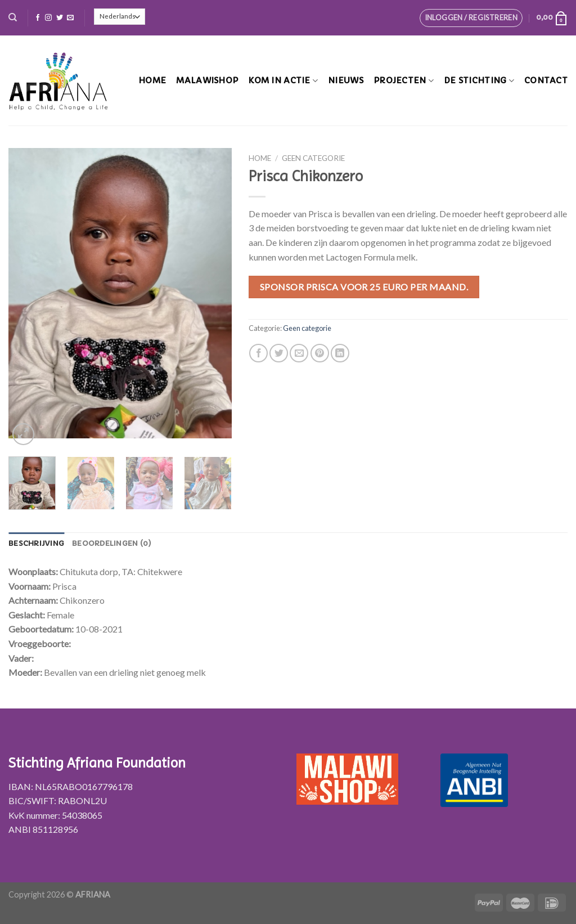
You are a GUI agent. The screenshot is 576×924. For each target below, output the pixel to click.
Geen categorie (313, 158)
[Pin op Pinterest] (320, 353)
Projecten (404, 81)
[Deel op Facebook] (258, 353)
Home (152, 80)
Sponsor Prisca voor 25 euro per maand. (364, 287)
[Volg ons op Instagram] (48, 18)
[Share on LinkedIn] (340, 353)
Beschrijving (36, 544)
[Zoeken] (13, 17)
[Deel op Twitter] (279, 353)
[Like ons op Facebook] (38, 18)
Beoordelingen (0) (112, 544)
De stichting (479, 81)
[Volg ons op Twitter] (60, 18)
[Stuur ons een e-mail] (70, 18)
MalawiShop (207, 80)
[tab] (36, 544)
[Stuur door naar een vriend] (299, 353)
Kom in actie (283, 81)
